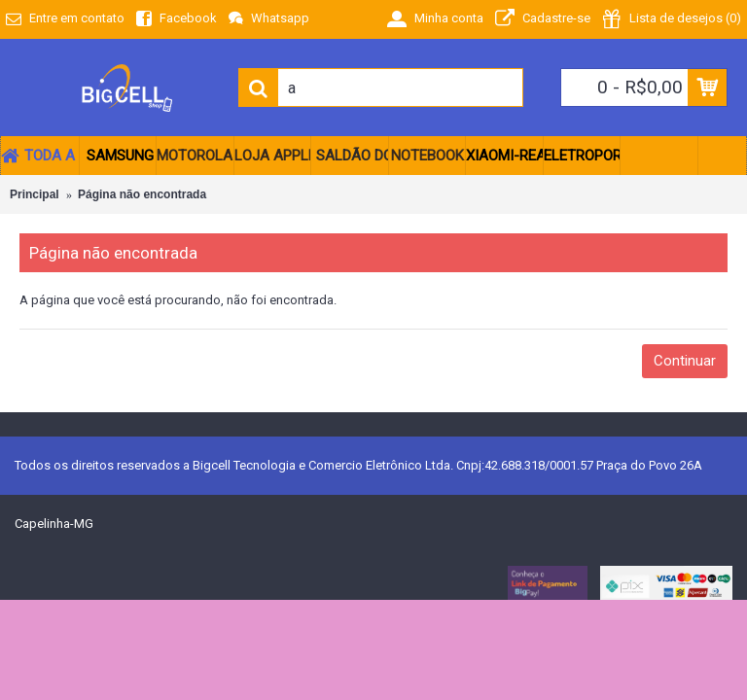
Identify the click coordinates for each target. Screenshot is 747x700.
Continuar (685, 361)
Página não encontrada (142, 194)
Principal (35, 194)
